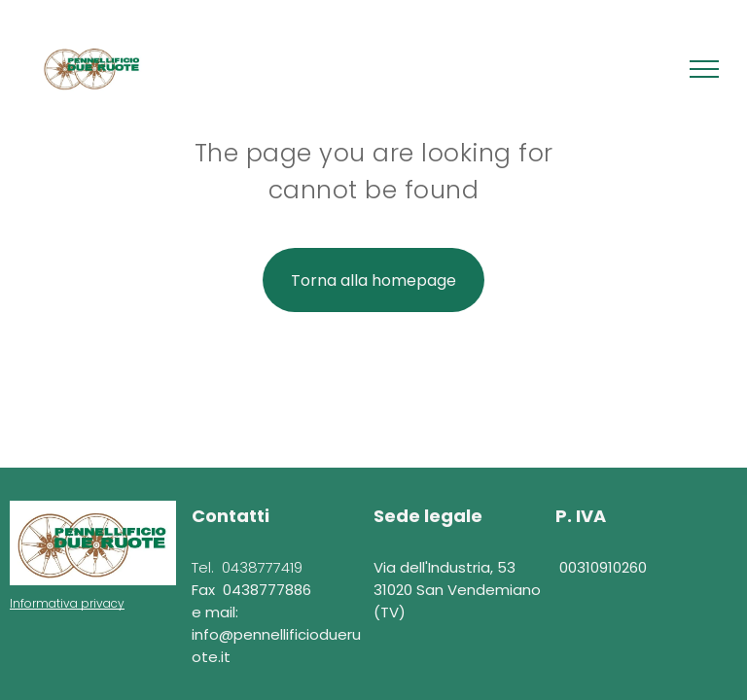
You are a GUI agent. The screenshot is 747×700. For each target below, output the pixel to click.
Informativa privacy (67, 603)
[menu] (704, 69)
